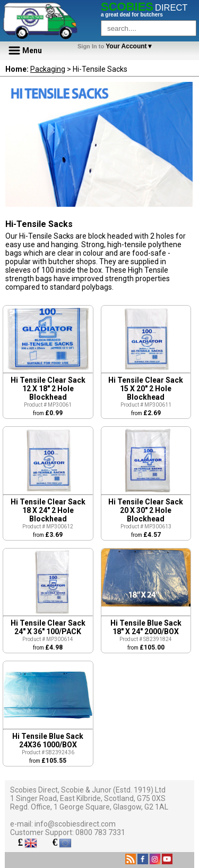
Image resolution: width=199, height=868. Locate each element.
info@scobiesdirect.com (75, 824)
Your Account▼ (117, 46)
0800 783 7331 (100, 832)
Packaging (48, 69)
